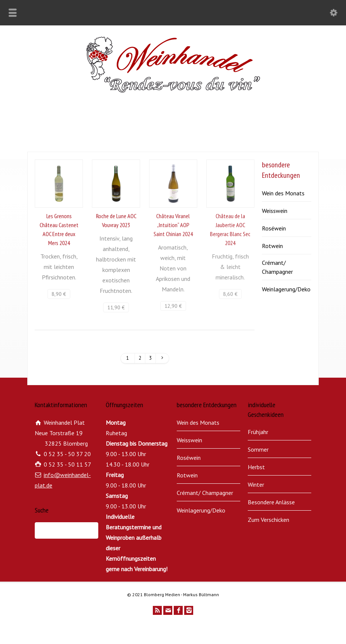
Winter (256, 484)
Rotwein (272, 246)
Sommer (258, 449)
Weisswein (275, 211)
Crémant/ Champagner (277, 267)
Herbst (256, 467)
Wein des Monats (283, 193)
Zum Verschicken (268, 520)
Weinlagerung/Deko (286, 289)
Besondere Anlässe (271, 502)
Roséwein (274, 228)
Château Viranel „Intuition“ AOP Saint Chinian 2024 (173, 225)
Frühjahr (258, 432)
